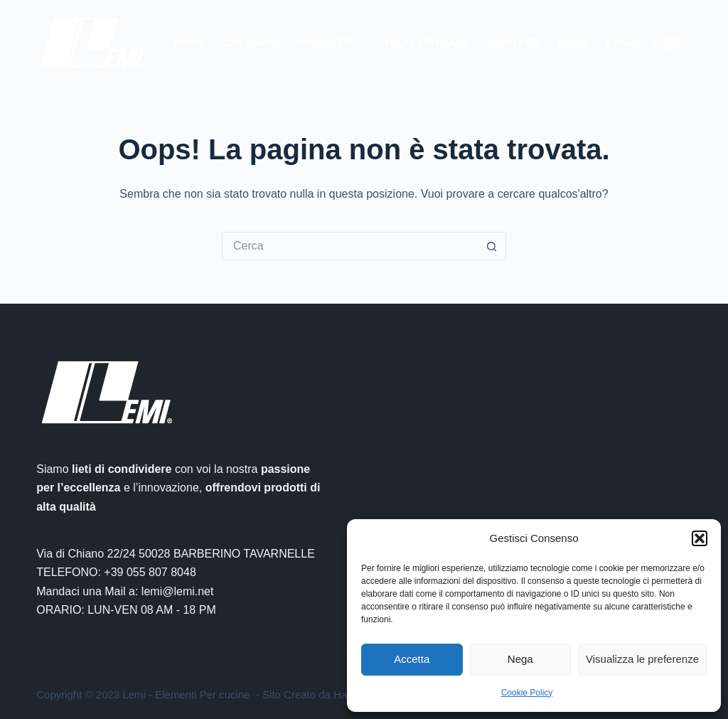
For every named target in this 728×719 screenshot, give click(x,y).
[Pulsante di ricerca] (492, 246)
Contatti (514, 42)
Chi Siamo (251, 42)
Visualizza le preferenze (642, 659)
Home (189, 42)
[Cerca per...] (350, 246)
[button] (700, 538)
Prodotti (334, 43)
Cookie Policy (527, 693)
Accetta (412, 659)
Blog (573, 42)
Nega (520, 659)
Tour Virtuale (426, 42)
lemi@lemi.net (178, 591)
